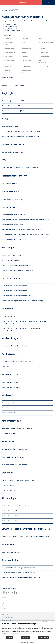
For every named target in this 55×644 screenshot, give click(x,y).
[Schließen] (53, 622)
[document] (27, 629)
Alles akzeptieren (44, 638)
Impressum (22, 642)
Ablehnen (10, 638)
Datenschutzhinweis (31, 642)
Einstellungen (26, 638)
